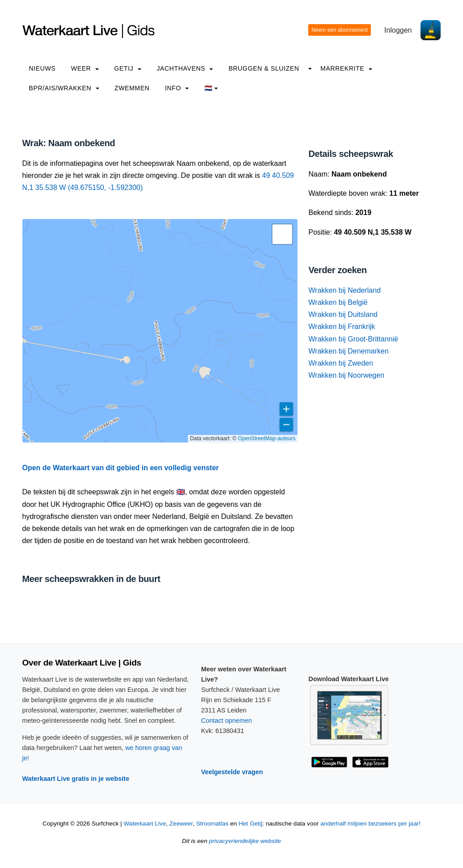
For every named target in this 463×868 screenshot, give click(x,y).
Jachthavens (185, 68)
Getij (127, 68)
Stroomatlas (212, 824)
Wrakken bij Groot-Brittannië (353, 339)
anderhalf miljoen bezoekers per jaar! (370, 824)
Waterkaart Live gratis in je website (76, 779)
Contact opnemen (227, 721)
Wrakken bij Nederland (344, 290)
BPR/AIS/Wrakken (64, 88)
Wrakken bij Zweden (341, 363)
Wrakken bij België (338, 302)
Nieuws (42, 68)
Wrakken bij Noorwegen (346, 375)
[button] (282, 234)
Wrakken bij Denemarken (348, 351)
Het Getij (250, 824)
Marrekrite (346, 68)
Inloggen (398, 30)
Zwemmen (132, 88)
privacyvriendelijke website (245, 841)
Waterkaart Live (145, 824)
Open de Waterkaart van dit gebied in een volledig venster (121, 468)
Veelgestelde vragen (232, 772)
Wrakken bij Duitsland (343, 314)
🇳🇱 (211, 88)
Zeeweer (181, 824)
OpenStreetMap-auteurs (267, 438)
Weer (85, 68)
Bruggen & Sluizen (264, 68)
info (177, 88)
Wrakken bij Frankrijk (342, 327)
